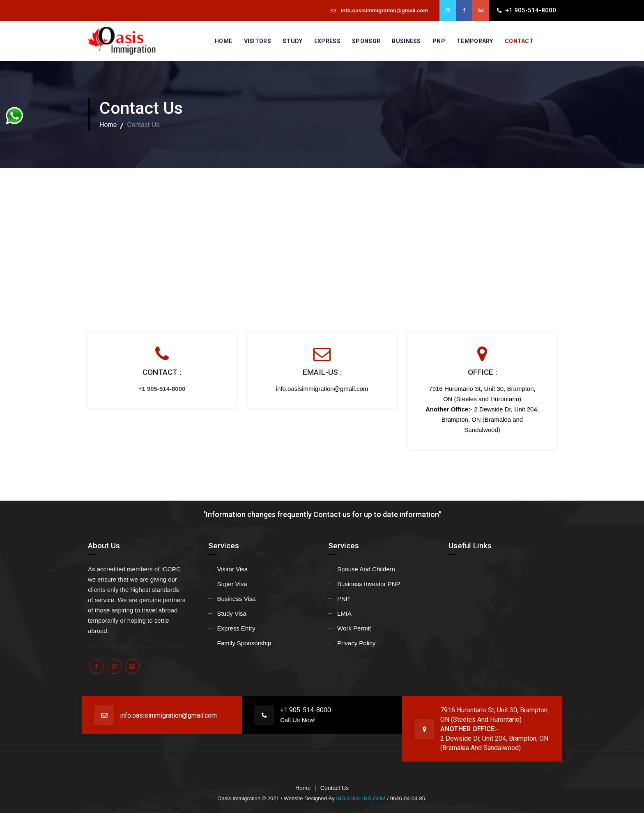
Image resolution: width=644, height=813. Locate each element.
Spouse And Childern (366, 569)
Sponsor (366, 41)
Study (293, 41)
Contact (519, 41)
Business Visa (237, 599)
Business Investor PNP (369, 584)
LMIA (344, 613)
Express (327, 41)
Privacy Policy (356, 643)
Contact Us (335, 788)
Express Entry (236, 628)
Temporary (475, 41)
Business (406, 41)
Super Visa (232, 584)
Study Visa (232, 613)
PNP (439, 41)
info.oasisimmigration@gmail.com (384, 10)
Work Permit (354, 628)
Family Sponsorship (244, 643)
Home (223, 41)
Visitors (258, 41)
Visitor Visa (232, 569)
